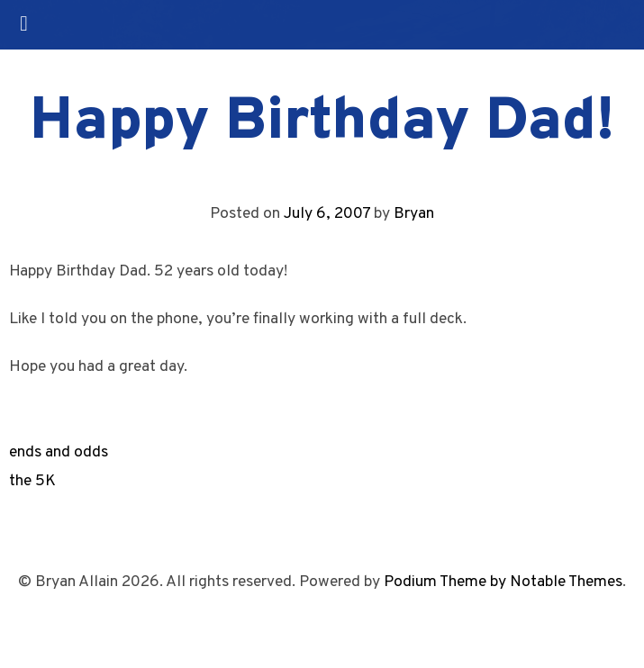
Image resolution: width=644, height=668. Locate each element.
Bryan (414, 214)
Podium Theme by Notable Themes (503, 582)
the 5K (32, 481)
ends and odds (59, 452)
